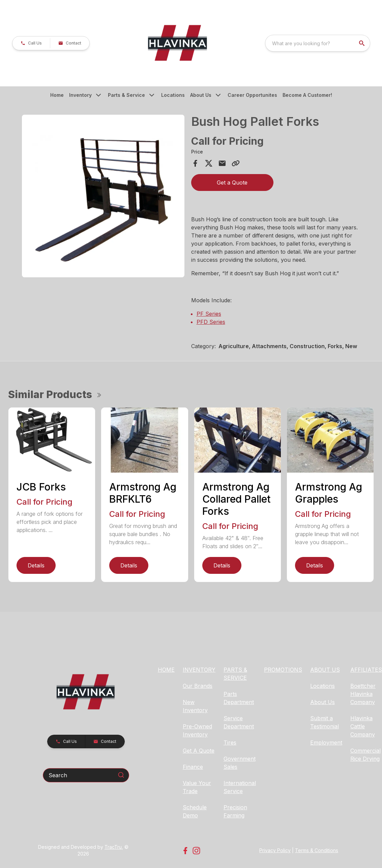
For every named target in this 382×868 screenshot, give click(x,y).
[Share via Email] (222, 163)
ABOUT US (325, 670)
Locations (173, 95)
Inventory (80, 95)
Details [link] (36, 565)
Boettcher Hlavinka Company (363, 694)
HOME (166, 670)
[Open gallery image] (103, 196)
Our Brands (198, 686)
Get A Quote (199, 751)
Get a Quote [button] (232, 183)
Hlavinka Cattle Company (363, 726)
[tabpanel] (103, 197)
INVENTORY (199, 670)
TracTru (113, 847)
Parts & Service (126, 95)
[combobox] (318, 43)
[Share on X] (209, 163)
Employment (326, 743)
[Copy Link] (236, 163)
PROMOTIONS (283, 670)
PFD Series (211, 322)
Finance (193, 767)
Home (57, 95)
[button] (31, 43)
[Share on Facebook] (195, 163)
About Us (201, 95)
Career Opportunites (252, 95)
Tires (230, 743)
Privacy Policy (275, 850)
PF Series (209, 314)
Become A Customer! (307, 95)
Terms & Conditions (317, 850)
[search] (362, 43)
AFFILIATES (366, 670)
